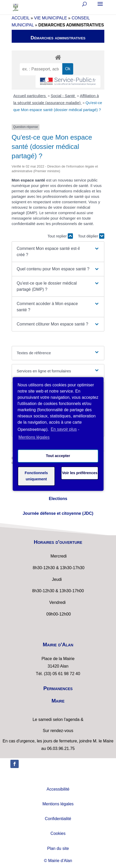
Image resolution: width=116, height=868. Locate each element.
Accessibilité (58, 789)
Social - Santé (63, 96)
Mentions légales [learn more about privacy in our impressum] (34, 437)
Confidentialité (58, 819)
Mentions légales (58, 804)
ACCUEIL (21, 18)
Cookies (58, 833)
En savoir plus (64, 429)
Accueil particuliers (30, 96)
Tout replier (60, 236)
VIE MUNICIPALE (50, 18)
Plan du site (58, 848)
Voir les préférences (80, 473)
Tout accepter (58, 456)
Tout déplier (91, 236)
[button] (58, 252)
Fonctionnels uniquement (36, 476)
